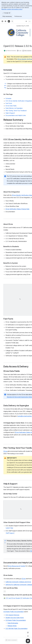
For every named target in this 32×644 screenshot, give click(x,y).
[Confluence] (9, 21)
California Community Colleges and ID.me (18, 582)
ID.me (5, 451)
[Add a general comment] (11, 640)
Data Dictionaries (13, 623)
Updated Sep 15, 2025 (23, 26)
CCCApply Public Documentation (14, 612)
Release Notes (12, 626)
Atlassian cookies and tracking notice (12, 9)
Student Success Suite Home (15, 618)
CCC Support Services (12, 615)
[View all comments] (28, 633)
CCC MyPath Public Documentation (16, 628)
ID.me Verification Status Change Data (17, 209)
